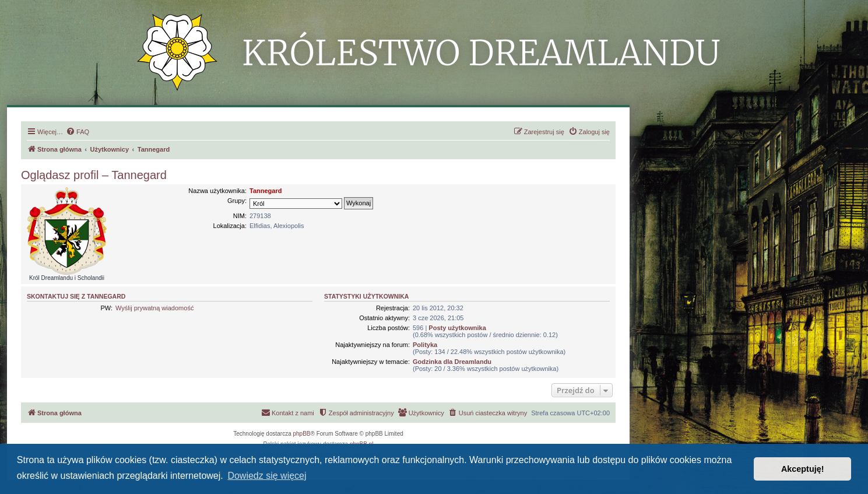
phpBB (302, 434)
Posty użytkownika (457, 328)
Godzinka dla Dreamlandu (452, 362)
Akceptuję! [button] (803, 469)
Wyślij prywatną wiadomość (154, 308)
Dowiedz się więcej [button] (267, 476)
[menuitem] (78, 132)
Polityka (425, 345)
